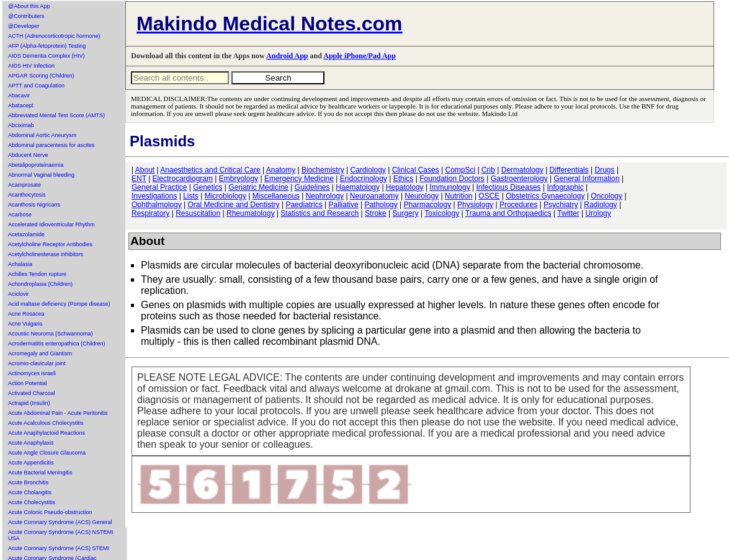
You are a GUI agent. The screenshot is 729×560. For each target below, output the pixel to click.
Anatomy (281, 170)
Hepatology (405, 187)
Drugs (605, 170)
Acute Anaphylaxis (31, 443)
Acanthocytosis (27, 195)
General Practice (159, 187)
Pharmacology (428, 205)
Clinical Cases (416, 170)
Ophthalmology (157, 205)
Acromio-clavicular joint (37, 363)
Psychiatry (561, 205)
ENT (139, 179)
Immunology (449, 187)
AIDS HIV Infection (31, 66)
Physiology (475, 205)
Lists (191, 196)
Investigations (154, 196)
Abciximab (21, 125)
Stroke (376, 213)
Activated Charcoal (32, 393)
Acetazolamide (26, 234)
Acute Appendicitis (31, 463)
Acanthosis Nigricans (34, 205)
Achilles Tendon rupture (37, 274)
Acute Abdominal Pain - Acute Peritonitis (58, 413)
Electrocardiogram (183, 179)
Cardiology (368, 170)
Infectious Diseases (509, 187)
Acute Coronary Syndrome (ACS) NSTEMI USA (61, 535)
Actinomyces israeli (32, 373)
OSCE (489, 196)
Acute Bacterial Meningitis (40, 473)
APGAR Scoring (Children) (41, 76)
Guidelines (312, 187)
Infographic (565, 187)
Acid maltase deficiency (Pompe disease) (59, 304)
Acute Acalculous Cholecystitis (46, 423)
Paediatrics (304, 205)
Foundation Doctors (452, 179)
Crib (488, 170)
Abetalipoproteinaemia (36, 165)
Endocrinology (364, 179)
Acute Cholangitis (30, 492)
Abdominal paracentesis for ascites (51, 145)
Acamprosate (25, 185)
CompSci (460, 170)
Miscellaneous (276, 196)
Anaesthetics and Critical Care (210, 170)
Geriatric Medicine (258, 187)
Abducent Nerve (28, 155)
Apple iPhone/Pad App (360, 56)
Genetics (208, 187)
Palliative (344, 205)
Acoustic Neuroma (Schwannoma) (51, 334)
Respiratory (150, 213)
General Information (587, 179)
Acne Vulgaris (25, 324)
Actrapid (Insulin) (29, 403)
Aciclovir (19, 294)
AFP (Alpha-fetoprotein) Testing (47, 46)
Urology (598, 213)
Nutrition (459, 196)
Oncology (606, 196)
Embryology (239, 179)
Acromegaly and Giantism (40, 353)
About (145, 170)
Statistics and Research (320, 213)
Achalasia (20, 264)
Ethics (404, 179)
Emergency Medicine (299, 179)
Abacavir (19, 96)
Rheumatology (250, 213)
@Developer (24, 26)
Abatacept (21, 105)
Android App (287, 56)
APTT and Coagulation (36, 86)
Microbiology (226, 196)
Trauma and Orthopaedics (508, 213)
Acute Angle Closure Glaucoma (47, 453)
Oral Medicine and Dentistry (234, 205)
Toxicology (442, 213)
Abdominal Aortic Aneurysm (42, 135)
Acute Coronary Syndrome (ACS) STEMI (59, 548)
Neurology (422, 196)
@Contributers (26, 16)
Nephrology (325, 196)
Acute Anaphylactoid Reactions (47, 433)
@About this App (29, 6)
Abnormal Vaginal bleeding (41, 175)
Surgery (406, 213)
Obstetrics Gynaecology (545, 196)
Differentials (569, 170)
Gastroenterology (519, 179)
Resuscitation (198, 213)
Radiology (600, 205)
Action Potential (28, 383)
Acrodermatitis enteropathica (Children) (57, 344)
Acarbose (20, 215)
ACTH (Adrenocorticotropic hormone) (54, 36)
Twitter (568, 213)
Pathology (381, 205)
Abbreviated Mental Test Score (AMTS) (56, 115)
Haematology (358, 187)
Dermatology (522, 170)
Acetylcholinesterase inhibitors (46, 254)
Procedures (518, 205)
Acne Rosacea (26, 314)
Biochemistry (323, 170)
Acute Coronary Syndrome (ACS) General (60, 522)
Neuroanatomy (374, 196)
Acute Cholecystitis (32, 502)
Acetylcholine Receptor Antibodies (50, 244)
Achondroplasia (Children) (40, 284)
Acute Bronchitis (28, 482)
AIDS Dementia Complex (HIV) (47, 56)
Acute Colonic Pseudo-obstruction (50, 512)
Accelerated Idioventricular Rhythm (51, 224)
